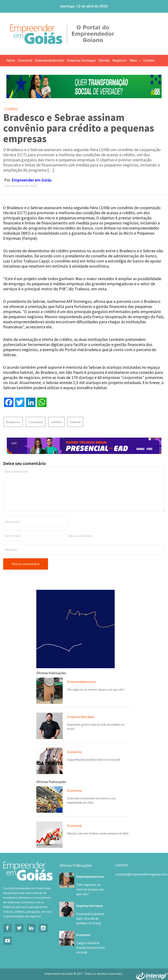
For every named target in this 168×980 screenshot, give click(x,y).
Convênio (36, 422)
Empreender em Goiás (32, 180)
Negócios (120, 60)
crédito (56, 422)
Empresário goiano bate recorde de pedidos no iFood (92, 914)
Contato (149, 60)
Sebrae (75, 422)
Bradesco (13, 422)
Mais (136, 60)
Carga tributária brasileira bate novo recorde (94, 760)
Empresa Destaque (81, 60)
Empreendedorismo (50, 60)
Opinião (104, 60)
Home (11, 60)
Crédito (11, 109)
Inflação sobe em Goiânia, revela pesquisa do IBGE (98, 833)
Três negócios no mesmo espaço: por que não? (96, 689)
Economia (25, 60)
